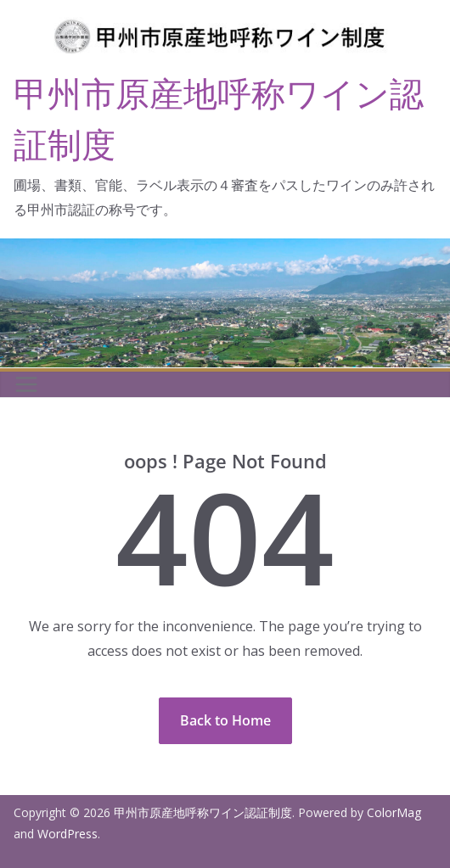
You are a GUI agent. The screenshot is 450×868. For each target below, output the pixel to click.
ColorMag (394, 812)
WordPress (67, 834)
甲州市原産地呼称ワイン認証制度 (203, 812)
